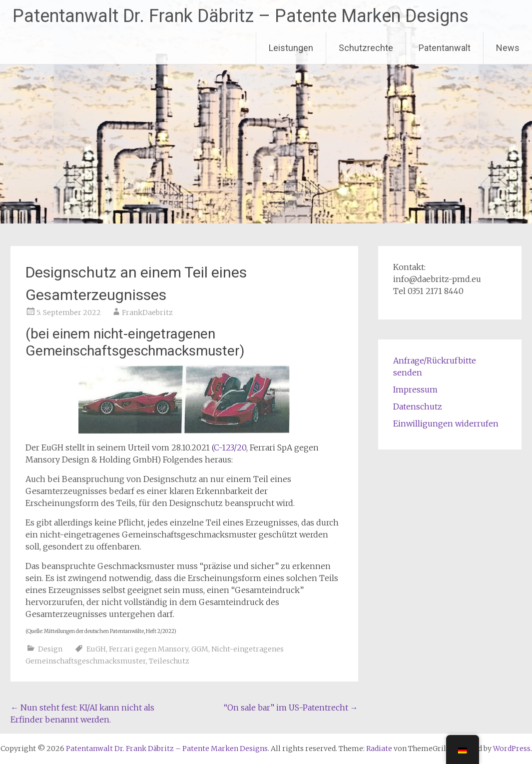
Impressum (415, 389)
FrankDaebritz (147, 312)
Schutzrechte (366, 48)
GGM (200, 649)
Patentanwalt (445, 48)
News (508, 48)
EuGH (96, 649)
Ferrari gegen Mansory (149, 649)
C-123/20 (230, 447)
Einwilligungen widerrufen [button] (446, 423)
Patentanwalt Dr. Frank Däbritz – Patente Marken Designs (241, 16)
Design (50, 649)
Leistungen (291, 48)
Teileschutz (169, 661)
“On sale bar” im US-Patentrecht (291, 707)
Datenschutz (418, 406)
